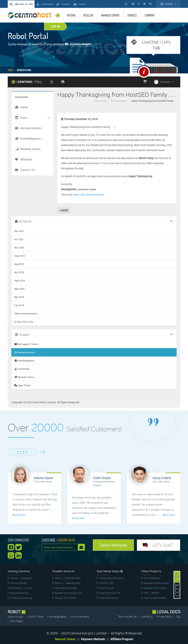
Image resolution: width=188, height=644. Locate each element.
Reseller (88, 15)
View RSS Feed (23, 322)
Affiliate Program (122, 639)
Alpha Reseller (73, 583)
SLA (178, 617)
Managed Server (110, 15)
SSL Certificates (152, 578)
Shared (14, 578)
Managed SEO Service (155, 588)
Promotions (45, 4)
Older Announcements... (27, 313)
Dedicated (26, 578)
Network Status (24, 377)
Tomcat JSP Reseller (66, 598)
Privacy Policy (165, 617)
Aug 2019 (19, 264)
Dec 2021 (19, 231)
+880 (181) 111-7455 (21, 4)
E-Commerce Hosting (21, 598)
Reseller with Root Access (68, 593)
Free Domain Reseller (155, 598)
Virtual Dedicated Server (112, 578)
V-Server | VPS (106, 583)
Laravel (28, 588)
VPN (146, 593)
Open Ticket (22, 385)
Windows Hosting (19, 593)
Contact (80, 4)
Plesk (57, 578)
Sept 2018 (19, 281)
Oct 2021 (19, 239)
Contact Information (113, 545)
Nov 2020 (19, 248)
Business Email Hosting (156, 583)
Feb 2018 (19, 305)
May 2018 (19, 289)
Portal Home (100, 101)
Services (132, 15)
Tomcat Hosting (18, 583)
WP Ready (15, 588)
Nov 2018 (19, 272)
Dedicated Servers (109, 598)
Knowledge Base (57, 617)
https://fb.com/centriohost (88, 194)
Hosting (71, 15)
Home (10, 70)
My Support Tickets (26, 344)
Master (58, 583)
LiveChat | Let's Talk (156, 45)
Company (150, 15)
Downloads (22, 369)
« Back (64, 210)
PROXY (156, 593)
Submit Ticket (36, 617)
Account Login (16, 617)
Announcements (119, 101)
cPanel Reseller (72, 578)
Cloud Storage (106, 588)
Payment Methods (93, 639)
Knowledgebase (24, 361)
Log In (55, 26)
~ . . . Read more (166, 515)
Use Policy (147, 617)
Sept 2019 (19, 256)
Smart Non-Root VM (110, 593)
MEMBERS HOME (24, 70)
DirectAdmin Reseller (66, 588)
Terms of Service (127, 617)
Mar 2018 (19, 297)
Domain (168, 4)
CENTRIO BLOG (66, 540)
